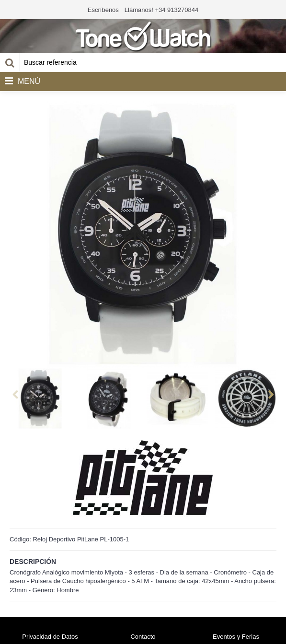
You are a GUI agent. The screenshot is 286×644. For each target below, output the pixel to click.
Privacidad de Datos (50, 637)
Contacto (143, 637)
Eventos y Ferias (236, 637)
